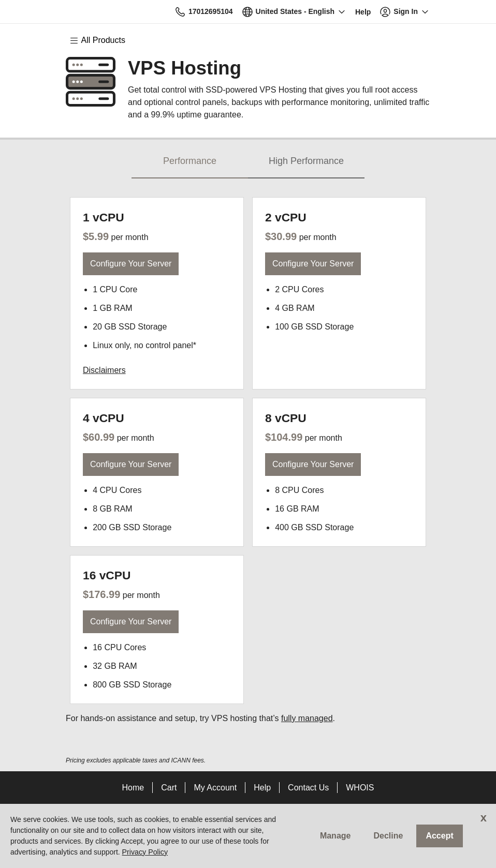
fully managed (307, 718)
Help (262, 788)
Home (133, 788)
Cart (169, 788)
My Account (215, 788)
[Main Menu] (103, 40)
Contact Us (308, 788)
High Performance (306, 161)
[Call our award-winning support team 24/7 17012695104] (363, 12)
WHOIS (360, 788)
